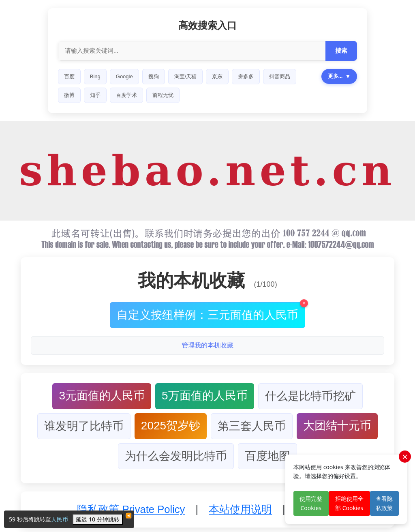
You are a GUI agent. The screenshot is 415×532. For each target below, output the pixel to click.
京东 (217, 76)
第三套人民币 (252, 426)
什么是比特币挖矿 (310, 396)
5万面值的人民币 (205, 396)
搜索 (341, 50)
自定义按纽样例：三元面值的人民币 (211, 312)
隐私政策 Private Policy (131, 509)
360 (180, 95)
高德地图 (149, 95)
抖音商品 (280, 76)
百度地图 (267, 456)
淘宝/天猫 (186, 76)
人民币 (60, 519)
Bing (95, 76)
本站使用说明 (240, 509)
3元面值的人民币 (102, 396)
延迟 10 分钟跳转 (97, 519)
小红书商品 (77, 95)
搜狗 (154, 76)
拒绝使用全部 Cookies (349, 503)
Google (124, 76)
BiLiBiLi (114, 95)
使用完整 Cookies (311, 503)
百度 (69, 76)
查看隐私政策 (384, 503)
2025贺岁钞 (171, 426)
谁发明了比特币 (84, 426)
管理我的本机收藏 (207, 345)
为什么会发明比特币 (176, 456)
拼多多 (246, 76)
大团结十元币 (337, 426)
